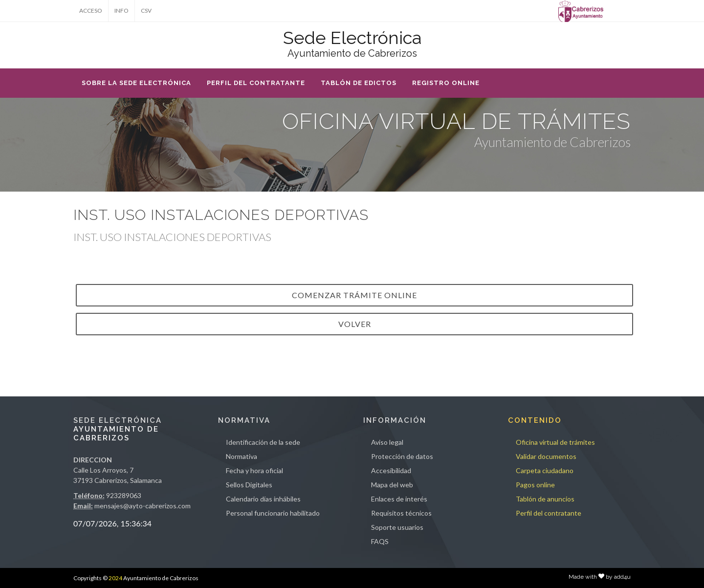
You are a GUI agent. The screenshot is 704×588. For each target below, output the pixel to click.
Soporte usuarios (397, 527)
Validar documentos (546, 456)
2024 (115, 578)
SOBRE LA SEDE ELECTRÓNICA (136, 83)
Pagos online (535, 485)
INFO (121, 11)
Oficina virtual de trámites (555, 442)
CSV (146, 11)
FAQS (380, 541)
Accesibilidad (391, 470)
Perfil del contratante (549, 513)
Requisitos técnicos (401, 513)
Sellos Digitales (249, 485)
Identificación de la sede (263, 442)
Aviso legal (387, 442)
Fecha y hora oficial (254, 470)
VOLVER (355, 324)
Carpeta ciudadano (545, 470)
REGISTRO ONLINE (446, 83)
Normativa (242, 456)
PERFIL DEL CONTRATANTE (256, 83)
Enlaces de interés (399, 499)
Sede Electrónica (352, 38)
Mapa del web (392, 485)
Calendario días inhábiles (263, 499)
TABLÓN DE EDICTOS (359, 83)
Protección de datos (402, 456)
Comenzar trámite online (354, 295)
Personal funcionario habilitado (273, 513)
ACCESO (91, 11)
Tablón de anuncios (545, 499)
